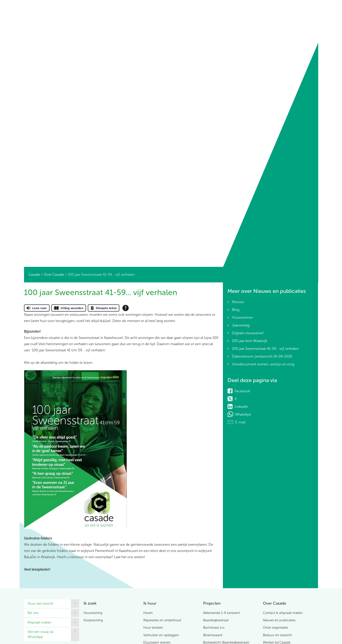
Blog (236, 310)
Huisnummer (242, 317)
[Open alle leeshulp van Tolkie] (126, 308)
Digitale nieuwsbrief (248, 333)
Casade (34, 275)
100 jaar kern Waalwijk (250, 341)
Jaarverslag (241, 325)
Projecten (212, 603)
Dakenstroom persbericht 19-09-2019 (262, 356)
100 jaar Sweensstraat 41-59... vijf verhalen (265, 349)
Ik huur (150, 603)
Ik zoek (90, 603)
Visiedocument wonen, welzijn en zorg (263, 364)
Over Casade (54, 275)
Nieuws (238, 302)
